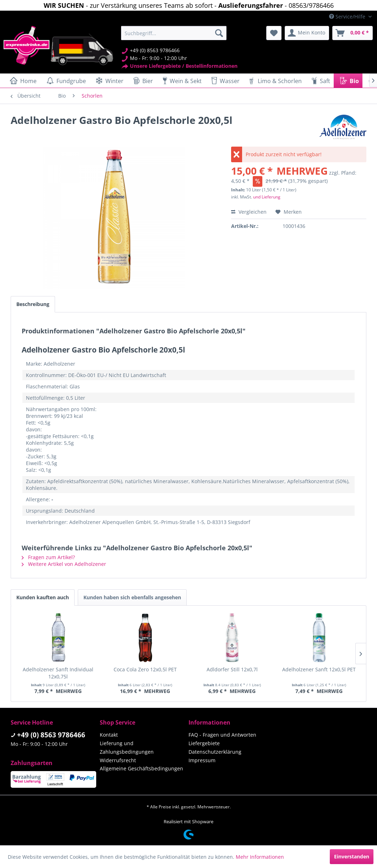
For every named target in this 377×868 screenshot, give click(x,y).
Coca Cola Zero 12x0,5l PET (145, 669)
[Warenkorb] (353, 33)
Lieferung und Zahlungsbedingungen (127, 747)
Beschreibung (33, 304)
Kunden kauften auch (43, 597)
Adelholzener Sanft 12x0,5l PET (319, 669)
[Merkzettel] (274, 33)
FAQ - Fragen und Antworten (222, 735)
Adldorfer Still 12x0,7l (232, 669)
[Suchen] (219, 33)
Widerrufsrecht (118, 760)
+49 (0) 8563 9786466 (51, 735)
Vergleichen (249, 212)
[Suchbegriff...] (174, 33)
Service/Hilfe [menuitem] (348, 17)
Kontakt (109, 735)
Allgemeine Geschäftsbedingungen (141, 768)
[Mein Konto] (307, 33)
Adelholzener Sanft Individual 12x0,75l (58, 673)
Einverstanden (352, 856)
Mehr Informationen (260, 857)
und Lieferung (267, 197)
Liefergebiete (204, 743)
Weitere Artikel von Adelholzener (64, 564)
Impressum (202, 760)
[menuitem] (174, 33)
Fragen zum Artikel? (48, 557)
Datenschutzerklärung (215, 752)
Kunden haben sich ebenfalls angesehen (132, 597)
